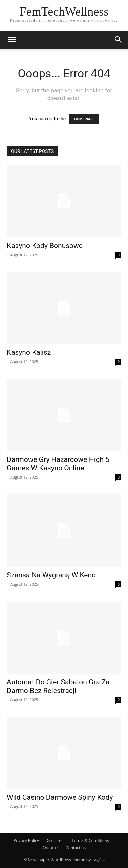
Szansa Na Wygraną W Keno (51, 575)
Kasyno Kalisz (29, 352)
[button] (119, 40)
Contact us (76, 848)
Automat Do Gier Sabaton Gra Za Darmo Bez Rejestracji (58, 686)
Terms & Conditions (90, 841)
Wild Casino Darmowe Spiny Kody (60, 797)
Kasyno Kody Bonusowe (45, 246)
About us (51, 848)
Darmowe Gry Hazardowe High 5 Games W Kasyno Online (58, 464)
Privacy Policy (26, 841)
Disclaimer (55, 841)
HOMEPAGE (84, 119)
